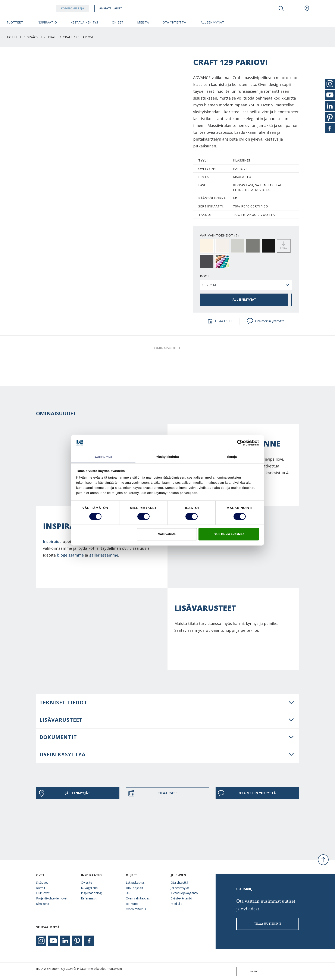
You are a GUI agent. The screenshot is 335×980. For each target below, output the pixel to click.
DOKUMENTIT (58, 737)
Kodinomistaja (81, 8)
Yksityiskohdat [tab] (167, 457)
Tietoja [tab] (232, 457)
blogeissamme (70, 555)
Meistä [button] (143, 22)
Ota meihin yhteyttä (265, 321)
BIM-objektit (134, 888)
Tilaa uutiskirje (268, 924)
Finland (248, 971)
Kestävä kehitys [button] (84, 22)
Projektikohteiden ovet (52, 898)
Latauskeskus (135, 882)
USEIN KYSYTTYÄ (62, 754)
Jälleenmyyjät (180, 888)
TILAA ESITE (220, 321)
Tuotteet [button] (15, 22)
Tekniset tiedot (63, 702)
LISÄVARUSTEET (61, 720)
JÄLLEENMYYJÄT (244, 299)
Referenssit (89, 898)
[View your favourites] (294, 9)
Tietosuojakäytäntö (184, 893)
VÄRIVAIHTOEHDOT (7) (219, 235)
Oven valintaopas (138, 898)
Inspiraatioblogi (92, 893)
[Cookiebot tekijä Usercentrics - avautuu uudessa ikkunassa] (240, 443)
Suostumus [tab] (104, 457)
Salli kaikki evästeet (229, 534)
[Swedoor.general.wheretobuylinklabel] (307, 9)
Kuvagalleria (89, 888)
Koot (205, 276)
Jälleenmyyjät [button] (212, 22)
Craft (53, 37)
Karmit (41, 888)
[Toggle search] (281, 9)
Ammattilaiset (119, 8)
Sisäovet (35, 37)
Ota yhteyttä (179, 882)
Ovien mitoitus (136, 909)
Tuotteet (13, 37)
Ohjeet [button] (118, 22)
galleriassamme (104, 555)
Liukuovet (43, 893)
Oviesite (87, 882)
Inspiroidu (52, 541)
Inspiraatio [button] (47, 22)
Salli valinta (167, 534)
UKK (129, 893)
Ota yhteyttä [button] (174, 22)
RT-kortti (132, 904)
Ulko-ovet (43, 904)
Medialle (176, 904)
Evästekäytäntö (181, 898)
